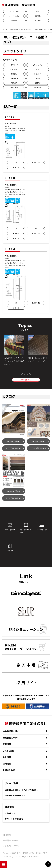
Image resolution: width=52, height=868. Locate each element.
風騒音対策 (14, 78)
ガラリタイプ (14, 69)
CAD (16, 162)
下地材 (38, 78)
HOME (5, 29)
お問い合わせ (9, 770)
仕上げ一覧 (36, 162)
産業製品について (11, 738)
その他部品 (38, 87)
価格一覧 (16, 167)
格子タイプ (14, 65)
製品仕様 (14, 20)
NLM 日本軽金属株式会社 (15, 795)
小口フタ (38, 83)
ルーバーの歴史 (14, 16)
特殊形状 (14, 74)
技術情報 (38, 16)
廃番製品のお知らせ (12, 840)
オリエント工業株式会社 (14, 819)
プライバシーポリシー (12, 846)
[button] (23, 373)
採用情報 (7, 764)
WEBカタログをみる (14, 441)
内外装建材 (14, 29)
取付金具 (14, 83)
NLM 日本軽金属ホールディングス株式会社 (22, 790)
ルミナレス (38, 74)
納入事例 (16, 233)
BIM (36, 228)
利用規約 (7, 835)
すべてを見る (26, 380)
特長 (38, 12)
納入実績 (38, 20)
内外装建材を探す (11, 731)
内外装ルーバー (26, 29)
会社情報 (7, 757)
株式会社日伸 (10, 813)
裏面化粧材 (14, 87)
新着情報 (7, 744)
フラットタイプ (38, 65)
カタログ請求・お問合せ (14, 448)
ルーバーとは (14, 12)
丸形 (38, 69)
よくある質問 (9, 751)
